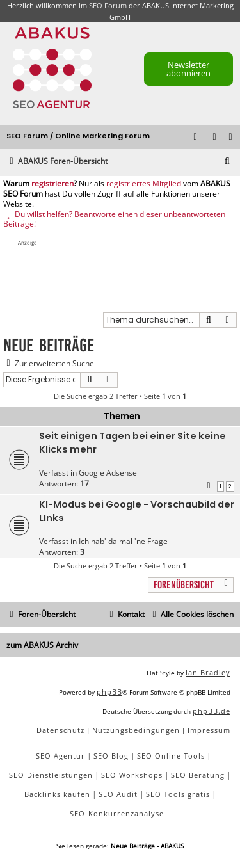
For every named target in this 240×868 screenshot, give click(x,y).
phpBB (109, 692)
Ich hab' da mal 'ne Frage (123, 541)
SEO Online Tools (171, 756)
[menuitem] (231, 137)
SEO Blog (111, 756)
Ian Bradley (208, 672)
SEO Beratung (198, 775)
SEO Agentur (60, 756)
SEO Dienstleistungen (51, 775)
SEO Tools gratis (178, 794)
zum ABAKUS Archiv (42, 645)
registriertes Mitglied (144, 184)
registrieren (52, 184)
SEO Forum (108, 5)
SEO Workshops (132, 775)
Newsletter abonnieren (188, 69)
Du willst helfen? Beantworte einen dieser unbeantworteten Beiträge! (114, 219)
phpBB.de (212, 711)
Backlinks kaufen (57, 794)
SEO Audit (118, 794)
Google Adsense (108, 473)
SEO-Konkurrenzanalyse (117, 813)
